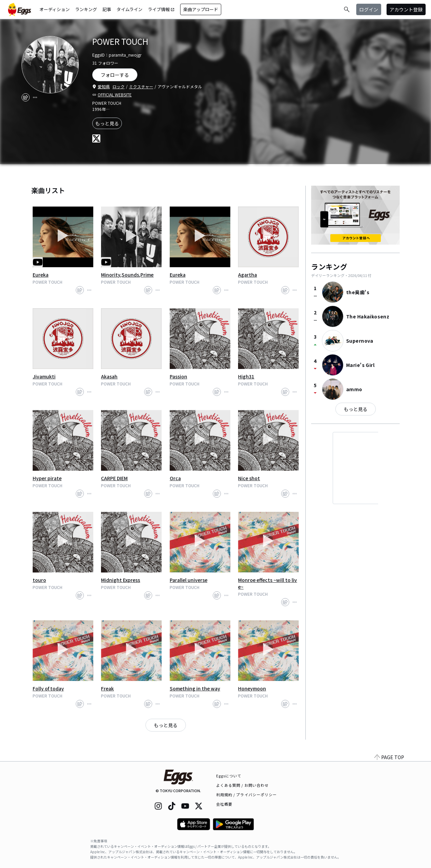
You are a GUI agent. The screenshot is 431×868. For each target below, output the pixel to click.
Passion (178, 376)
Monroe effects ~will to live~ (268, 583)
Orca (175, 478)
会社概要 (224, 804)
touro (39, 580)
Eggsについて (229, 776)
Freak (107, 688)
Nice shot (249, 478)
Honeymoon (252, 688)
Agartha (247, 275)
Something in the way (195, 688)
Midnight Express (121, 580)
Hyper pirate (47, 478)
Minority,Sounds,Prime (127, 275)
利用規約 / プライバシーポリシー (247, 795)
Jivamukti (44, 376)
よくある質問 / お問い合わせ (243, 785)
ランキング (86, 9)
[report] (35, 97)
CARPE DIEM (114, 478)
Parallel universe (189, 580)
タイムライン (129, 9)
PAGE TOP (389, 757)
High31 (246, 376)
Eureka (41, 275)
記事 (107, 9)
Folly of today (48, 688)
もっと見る (107, 123)
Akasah (109, 376)
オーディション (55, 9)
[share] (26, 97)
